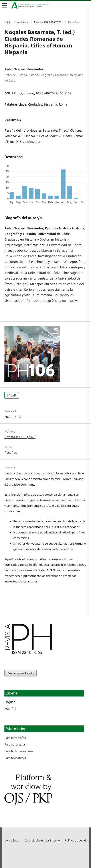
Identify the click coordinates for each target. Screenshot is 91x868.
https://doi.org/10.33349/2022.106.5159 (42, 93)
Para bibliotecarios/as (19, 751)
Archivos (23, 22)
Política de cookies (77, 840)
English (10, 702)
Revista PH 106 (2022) (48, 22)
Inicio (8, 22)
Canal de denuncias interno (42, 840)
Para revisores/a (15, 758)
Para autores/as (15, 744)
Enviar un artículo (21, 673)
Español (10, 709)
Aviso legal (12, 840)
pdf (13, 395)
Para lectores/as (15, 738)
